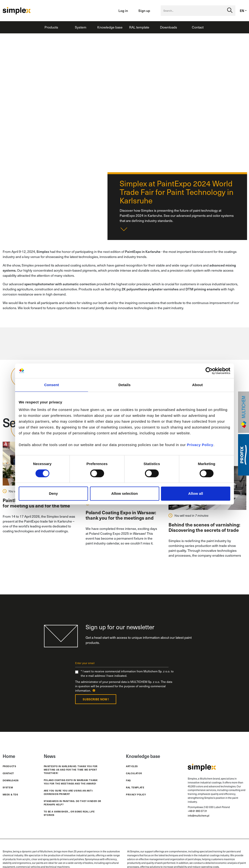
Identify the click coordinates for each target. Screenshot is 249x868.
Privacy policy (136, 795)
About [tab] (197, 385)
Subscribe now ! (96, 699)
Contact (198, 27)
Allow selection (124, 493)
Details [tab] (124, 385)
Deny (53, 493)
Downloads (169, 27)
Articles (132, 766)
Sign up (144, 11)
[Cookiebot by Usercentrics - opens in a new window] (209, 371)
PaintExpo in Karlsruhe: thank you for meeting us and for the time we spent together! (71, 770)
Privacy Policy (200, 445)
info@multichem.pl (199, 816)
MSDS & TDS (10, 795)
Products (51, 27)
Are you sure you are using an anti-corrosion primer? (69, 792)
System (81, 27)
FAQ (128, 780)
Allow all (196, 493)
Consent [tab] (52, 385)
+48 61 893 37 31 (197, 811)
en (242, 11)
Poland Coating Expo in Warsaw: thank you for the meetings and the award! (71, 782)
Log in (123, 11)
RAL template (139, 27)
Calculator (134, 773)
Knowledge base (110, 27)
